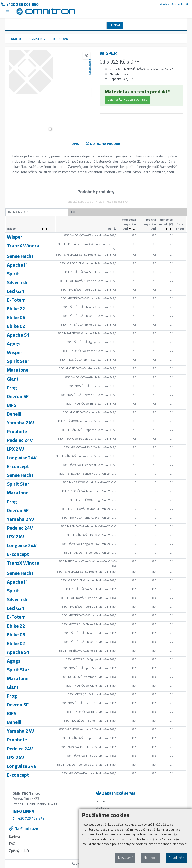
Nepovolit (151, 858)
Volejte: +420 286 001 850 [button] (128, 100)
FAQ (12, 844)
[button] (50, 129)
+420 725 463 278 (29, 818)
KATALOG (16, 39)
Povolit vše (176, 858)
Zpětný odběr (19, 851)
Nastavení (125, 858)
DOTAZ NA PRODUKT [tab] (104, 143)
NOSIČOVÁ (60, 39)
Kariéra (15, 837)
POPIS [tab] (74, 143)
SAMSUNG (37, 39)
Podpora (102, 808)
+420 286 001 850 (20, 4)
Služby (101, 801)
